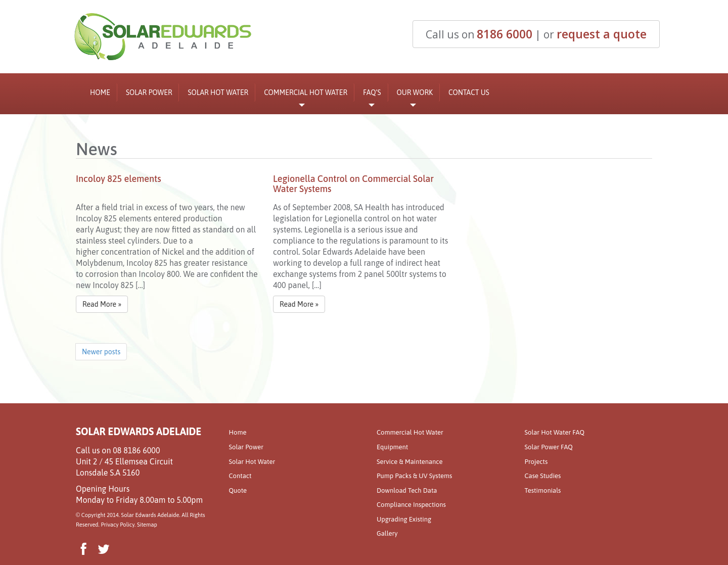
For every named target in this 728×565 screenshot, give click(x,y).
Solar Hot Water (218, 92)
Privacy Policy (118, 525)
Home (100, 92)
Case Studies (543, 476)
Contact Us (469, 92)
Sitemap (147, 525)
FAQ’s (372, 95)
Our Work (415, 95)
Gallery (387, 533)
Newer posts (101, 352)
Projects (536, 462)
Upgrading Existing (404, 519)
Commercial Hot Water (306, 95)
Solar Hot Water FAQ (555, 432)
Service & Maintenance (410, 462)
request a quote (602, 34)
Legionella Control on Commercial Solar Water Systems (353, 184)
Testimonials (543, 490)
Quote (238, 490)
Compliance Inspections (411, 505)
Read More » (102, 304)
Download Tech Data (407, 490)
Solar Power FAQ (549, 447)
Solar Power (149, 92)
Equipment (392, 447)
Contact (240, 476)
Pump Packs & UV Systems (414, 476)
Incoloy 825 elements (119, 179)
